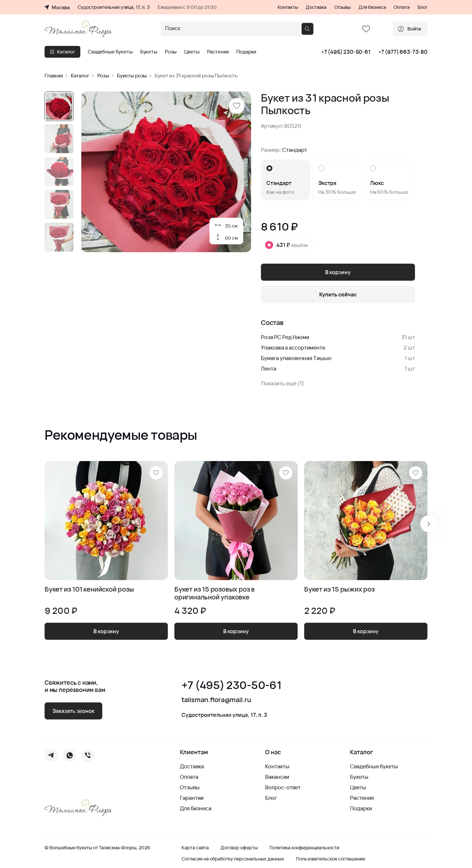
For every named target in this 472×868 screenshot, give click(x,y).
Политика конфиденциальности (304, 848)
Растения (218, 52)
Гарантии (192, 798)
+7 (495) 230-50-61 (346, 52)
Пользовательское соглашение (331, 859)
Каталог (62, 52)
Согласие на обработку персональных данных (233, 859)
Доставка (316, 7)
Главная (54, 76)
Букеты (149, 52)
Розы (171, 52)
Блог (423, 7)
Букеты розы (132, 76)
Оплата (402, 7)
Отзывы (343, 7)
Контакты (288, 7)
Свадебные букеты (110, 52)
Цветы (192, 52)
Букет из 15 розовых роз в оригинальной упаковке (215, 593)
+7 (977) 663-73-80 (403, 52)
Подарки (246, 52)
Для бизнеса (372, 7)
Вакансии (277, 777)
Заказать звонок (73, 711)
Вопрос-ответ (283, 787)
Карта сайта (195, 848)
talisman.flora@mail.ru (216, 700)
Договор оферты (239, 848)
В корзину (338, 272)
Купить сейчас (338, 294)
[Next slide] (429, 524)
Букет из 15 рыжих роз (339, 589)
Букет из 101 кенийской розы (89, 589)
